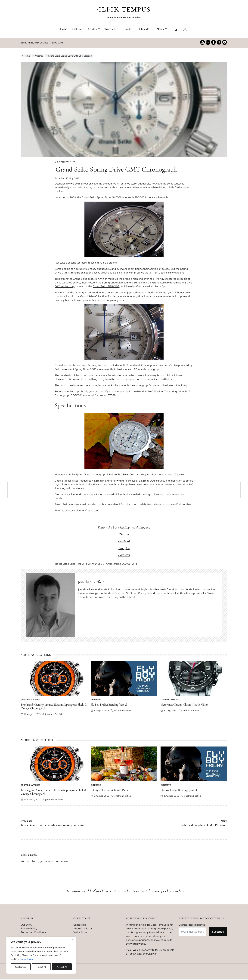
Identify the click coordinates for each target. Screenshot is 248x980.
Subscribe (218, 932)
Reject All (41, 967)
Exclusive (77, 29)
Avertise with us (83, 928)
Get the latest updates (192, 925)
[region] (41, 955)
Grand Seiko (69, 564)
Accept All (62, 967)
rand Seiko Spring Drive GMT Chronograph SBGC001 (103, 564)
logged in (41, 861)
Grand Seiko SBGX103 (106, 286)
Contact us (80, 925)
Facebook (124, 541)
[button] (94, 29)
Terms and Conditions (34, 932)
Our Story (26, 925)
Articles (94, 29)
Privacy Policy (29, 928)
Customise (21, 967)
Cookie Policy (26, 959)
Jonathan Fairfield (91, 582)
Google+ (124, 548)
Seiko (135, 564)
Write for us (80, 932)
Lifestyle (146, 29)
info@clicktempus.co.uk (143, 954)
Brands (129, 29)
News (162, 29)
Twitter (124, 534)
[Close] (73, 939)
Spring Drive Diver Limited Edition (122, 283)
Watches (111, 29)
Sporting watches (31, 700)
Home (64, 29)
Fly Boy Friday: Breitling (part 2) (109, 705)
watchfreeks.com (88, 510)
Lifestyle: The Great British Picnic (110, 790)
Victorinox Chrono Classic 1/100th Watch (184, 705)
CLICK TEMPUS (124, 9)
